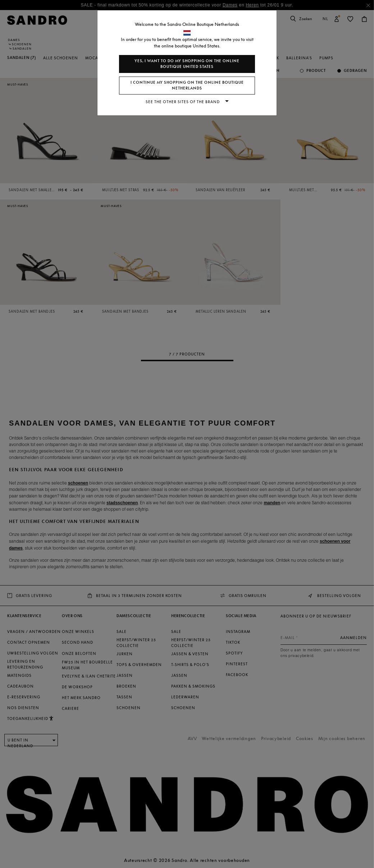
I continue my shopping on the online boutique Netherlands (187, 85)
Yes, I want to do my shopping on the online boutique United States (187, 64)
